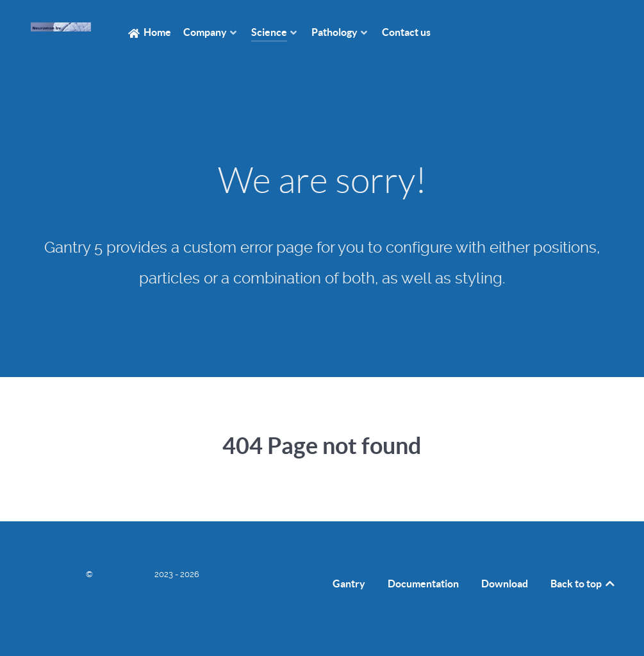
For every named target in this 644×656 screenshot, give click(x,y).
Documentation (423, 584)
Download (505, 584)
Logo (37, 578)
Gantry (349, 584)
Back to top (583, 584)
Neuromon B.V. (125, 574)
